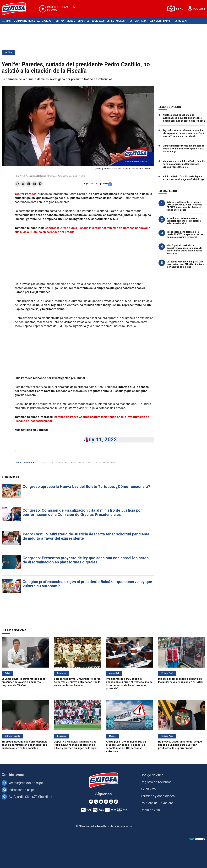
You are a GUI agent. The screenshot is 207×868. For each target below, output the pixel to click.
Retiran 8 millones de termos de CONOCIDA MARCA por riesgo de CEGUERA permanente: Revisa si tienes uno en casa (184, 206)
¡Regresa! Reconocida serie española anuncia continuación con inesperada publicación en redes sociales (25, 745)
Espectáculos (116, 21)
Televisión (154, 21)
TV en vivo (148, 789)
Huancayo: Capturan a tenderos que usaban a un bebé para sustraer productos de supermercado (180, 745)
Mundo (71, 21)
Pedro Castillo (77, 462)
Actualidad (44, 21)
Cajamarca (45, 462)
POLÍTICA (93, 462)
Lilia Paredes (60, 462)
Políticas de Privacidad (157, 803)
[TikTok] (116, 802)
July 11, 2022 (100, 440)
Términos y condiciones (158, 796)
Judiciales (98, 21)
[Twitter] (96, 802)
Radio (167, 21)
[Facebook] (91, 802)
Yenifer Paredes (109, 462)
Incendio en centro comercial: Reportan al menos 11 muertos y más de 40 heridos (184, 221)
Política (59, 21)
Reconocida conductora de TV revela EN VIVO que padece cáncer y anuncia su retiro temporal (185, 234)
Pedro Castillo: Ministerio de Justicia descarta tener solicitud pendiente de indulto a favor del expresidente (86, 536)
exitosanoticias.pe (22, 790)
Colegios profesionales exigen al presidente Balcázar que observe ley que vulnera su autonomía (87, 584)
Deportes (83, 21)
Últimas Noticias (24, 21)
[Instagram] (106, 802)
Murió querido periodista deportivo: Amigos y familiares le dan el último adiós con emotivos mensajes (184, 249)
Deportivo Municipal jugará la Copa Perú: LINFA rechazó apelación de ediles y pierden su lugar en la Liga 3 (76, 745)
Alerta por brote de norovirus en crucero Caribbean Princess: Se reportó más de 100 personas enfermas (126, 746)
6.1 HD (179, 9)
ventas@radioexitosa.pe (26, 783)
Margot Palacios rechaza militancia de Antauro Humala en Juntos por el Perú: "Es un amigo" (183, 149)
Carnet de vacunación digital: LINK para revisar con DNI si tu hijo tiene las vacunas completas (185, 264)
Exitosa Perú (138, 21)
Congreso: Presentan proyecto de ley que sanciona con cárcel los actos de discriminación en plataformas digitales (86, 560)
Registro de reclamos (156, 782)
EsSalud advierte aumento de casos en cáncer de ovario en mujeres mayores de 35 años (24, 682)
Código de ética (152, 775)
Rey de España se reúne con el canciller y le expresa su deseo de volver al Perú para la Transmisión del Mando (183, 133)
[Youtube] (101, 802)
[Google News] (111, 802)
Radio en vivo (150, 810)
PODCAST (199, 9)
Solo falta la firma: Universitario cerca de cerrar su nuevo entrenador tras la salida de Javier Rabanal (77, 682)
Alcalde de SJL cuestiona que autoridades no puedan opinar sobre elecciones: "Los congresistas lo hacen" (184, 118)
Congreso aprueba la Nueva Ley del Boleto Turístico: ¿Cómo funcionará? (86, 487)
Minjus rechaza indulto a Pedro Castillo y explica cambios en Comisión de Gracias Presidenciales (184, 164)
